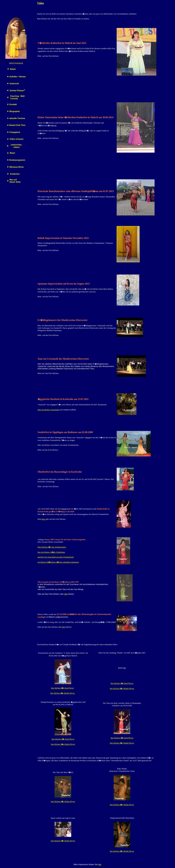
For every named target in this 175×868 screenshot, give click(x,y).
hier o (44, 519)
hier (66, 594)
